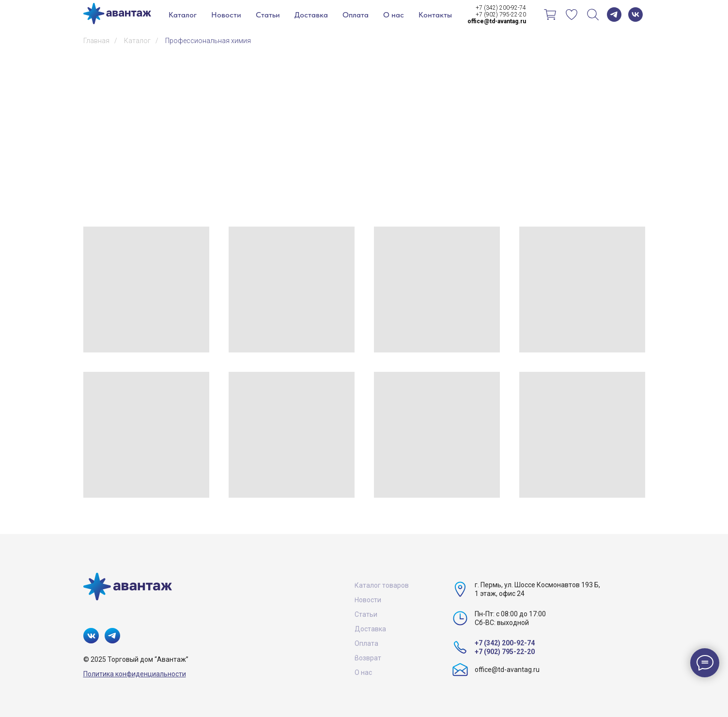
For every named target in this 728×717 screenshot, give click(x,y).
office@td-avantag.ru (507, 670)
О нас (394, 15)
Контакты (435, 15)
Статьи (268, 15)
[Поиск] (593, 15)
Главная (96, 41)
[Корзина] (550, 15)
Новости (226, 15)
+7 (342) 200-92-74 (501, 8)
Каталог (183, 15)
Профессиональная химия (208, 41)
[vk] (635, 15)
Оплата (356, 15)
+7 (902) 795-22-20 (501, 15)
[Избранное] (572, 15)
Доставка (311, 15)
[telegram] (614, 15)
